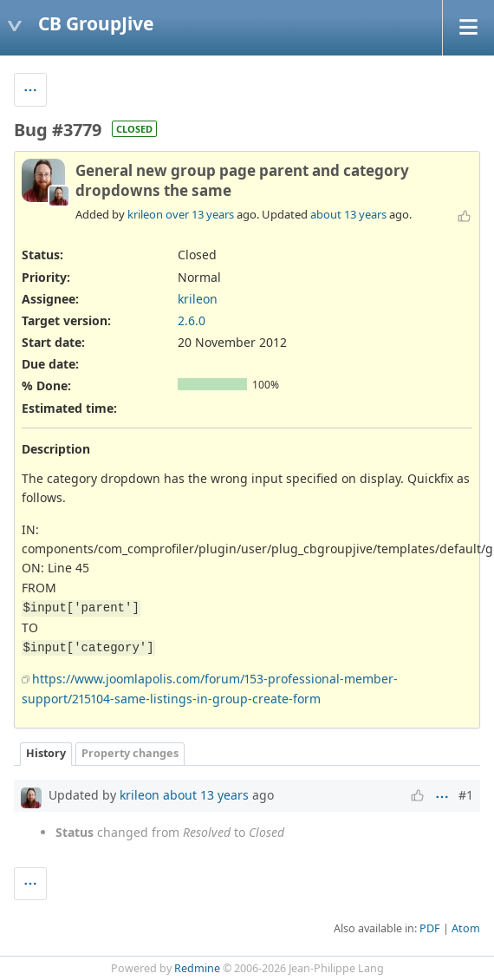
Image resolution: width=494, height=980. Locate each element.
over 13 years (200, 214)
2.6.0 (192, 320)
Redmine (197, 968)
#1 (466, 795)
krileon (145, 214)
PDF (430, 928)
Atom (466, 928)
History (46, 753)
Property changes (130, 753)
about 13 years (348, 214)
